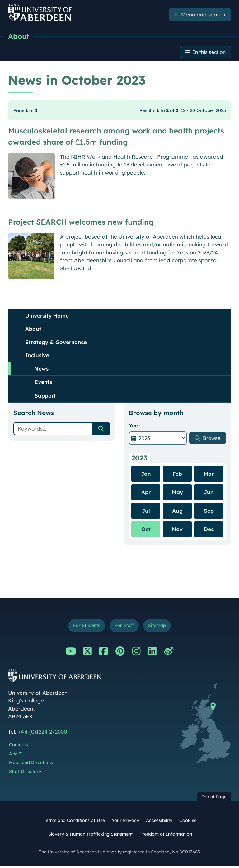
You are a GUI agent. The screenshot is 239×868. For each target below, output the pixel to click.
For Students (85, 627)
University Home (47, 317)
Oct (146, 530)
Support (45, 397)
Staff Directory (25, 773)
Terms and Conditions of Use (74, 822)
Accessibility (159, 822)
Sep (209, 512)
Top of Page (214, 798)
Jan (146, 475)
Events (43, 383)
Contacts (19, 747)
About (19, 36)
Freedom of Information (166, 836)
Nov (177, 530)
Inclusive (37, 356)
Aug (177, 512)
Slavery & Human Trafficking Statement (90, 836)
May (177, 493)
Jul (146, 512)
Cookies (188, 822)
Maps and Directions (31, 764)
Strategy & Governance (56, 343)
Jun (209, 493)
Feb (177, 475)
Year (135, 426)
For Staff (124, 627)
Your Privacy (125, 822)
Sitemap (159, 627)
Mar (209, 475)
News (41, 369)
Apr (146, 493)
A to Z (15, 755)
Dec (209, 530)
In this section (207, 53)
